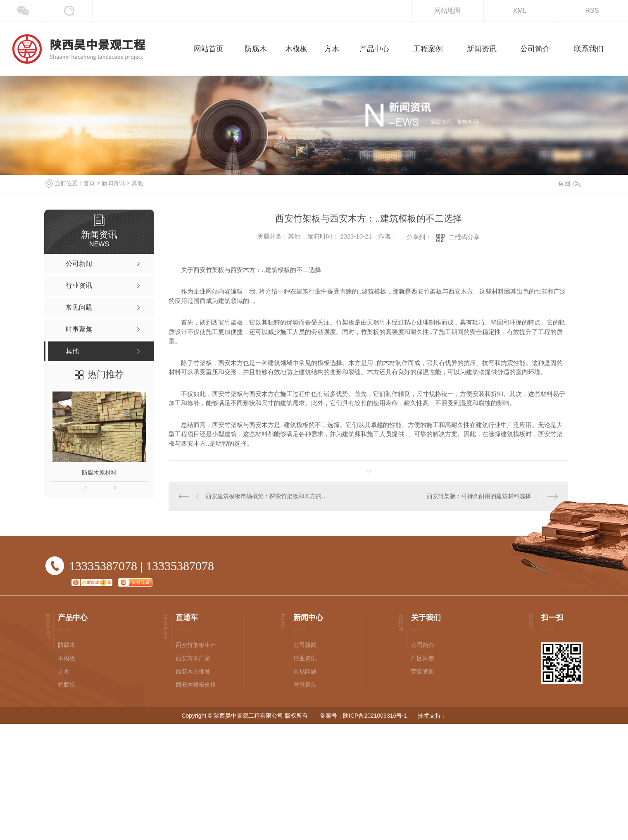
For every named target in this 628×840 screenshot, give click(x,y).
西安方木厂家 (193, 658)
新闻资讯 (113, 183)
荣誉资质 (423, 671)
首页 (89, 183)
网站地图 (447, 11)
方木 (64, 671)
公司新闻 (305, 645)
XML (520, 11)
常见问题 (305, 671)
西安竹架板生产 (196, 645)
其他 (137, 183)
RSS (592, 11)
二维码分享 (464, 237)
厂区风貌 (423, 658)
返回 (569, 183)
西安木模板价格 (196, 685)
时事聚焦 (305, 685)
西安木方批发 (193, 671)
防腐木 (67, 645)
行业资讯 (305, 658)
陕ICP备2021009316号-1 (375, 716)
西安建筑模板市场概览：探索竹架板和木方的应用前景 (268, 496)
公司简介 (423, 645)
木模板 (67, 658)
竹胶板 (67, 685)
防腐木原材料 (99, 472)
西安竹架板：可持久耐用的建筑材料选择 (479, 496)
